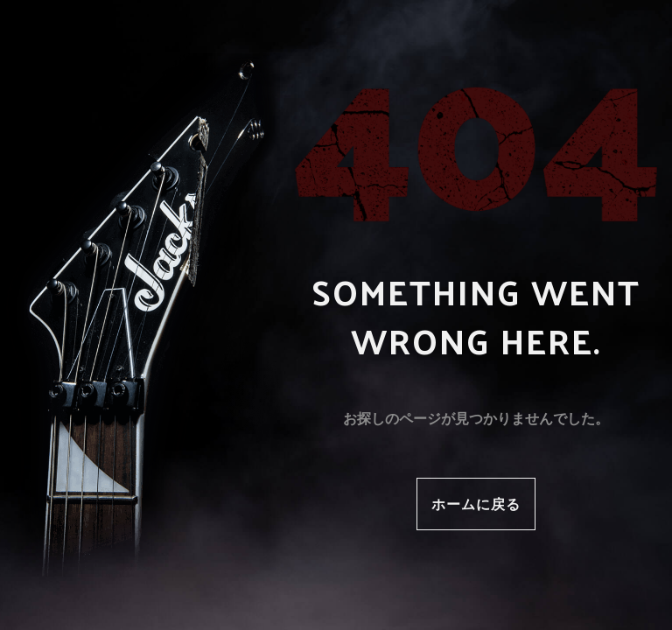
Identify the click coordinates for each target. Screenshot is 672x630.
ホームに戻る (476, 504)
